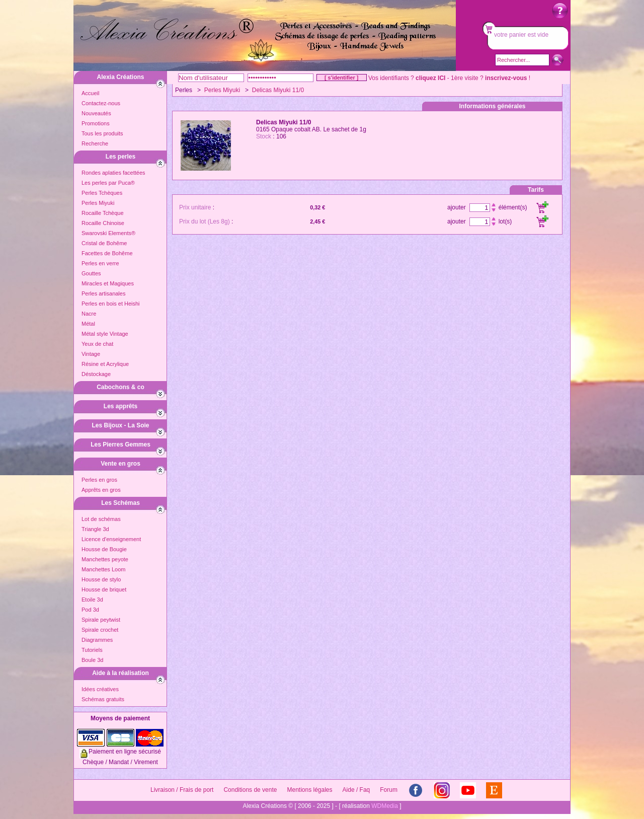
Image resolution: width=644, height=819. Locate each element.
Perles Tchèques (102, 193)
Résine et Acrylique (105, 364)
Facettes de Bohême (107, 253)
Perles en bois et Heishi (111, 304)
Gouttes (91, 273)
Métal (88, 324)
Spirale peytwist (101, 620)
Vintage (91, 354)
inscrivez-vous (506, 78)
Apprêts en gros (101, 490)
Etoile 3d (92, 600)
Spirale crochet (100, 630)
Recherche (95, 143)
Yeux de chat (97, 344)
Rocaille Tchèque (103, 213)
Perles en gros (99, 480)
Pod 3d (90, 610)
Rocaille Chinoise (103, 223)
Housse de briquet (104, 589)
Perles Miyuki (98, 203)
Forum (389, 790)
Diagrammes (97, 640)
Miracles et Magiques (108, 283)
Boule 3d (92, 660)
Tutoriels (92, 650)
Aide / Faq (356, 790)
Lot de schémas (101, 519)
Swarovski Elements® (108, 233)
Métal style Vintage (105, 334)
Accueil (90, 93)
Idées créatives (100, 689)
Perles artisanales (103, 293)
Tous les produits (102, 133)
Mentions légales (309, 790)
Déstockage (96, 374)
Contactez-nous (101, 103)
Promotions (96, 123)
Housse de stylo (101, 579)
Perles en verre (100, 263)
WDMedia (385, 806)
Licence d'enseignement (111, 539)
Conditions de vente (250, 790)
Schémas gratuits (103, 699)
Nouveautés (96, 113)
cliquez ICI (430, 78)
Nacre (89, 314)
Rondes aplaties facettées (113, 173)
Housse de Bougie (104, 549)
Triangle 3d (95, 529)
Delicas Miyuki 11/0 (278, 90)
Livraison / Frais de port (182, 790)
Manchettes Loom (103, 569)
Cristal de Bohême (104, 243)
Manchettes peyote (105, 559)
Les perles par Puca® (108, 183)
